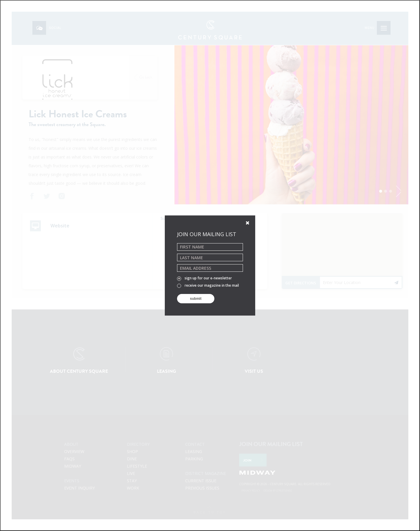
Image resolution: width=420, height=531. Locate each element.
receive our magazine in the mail (208, 286)
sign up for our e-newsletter (204, 278)
